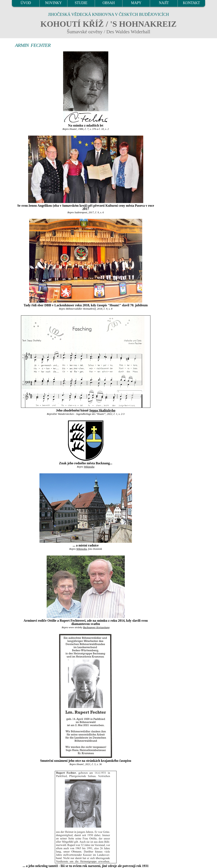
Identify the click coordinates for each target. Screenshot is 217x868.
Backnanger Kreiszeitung (96, 627)
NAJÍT (164, 3)
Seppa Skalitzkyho (102, 410)
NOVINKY (53, 3)
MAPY (136, 3)
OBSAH (109, 3)
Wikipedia (89, 467)
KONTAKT (191, 3)
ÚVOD (26, 3)
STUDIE (81, 3)
